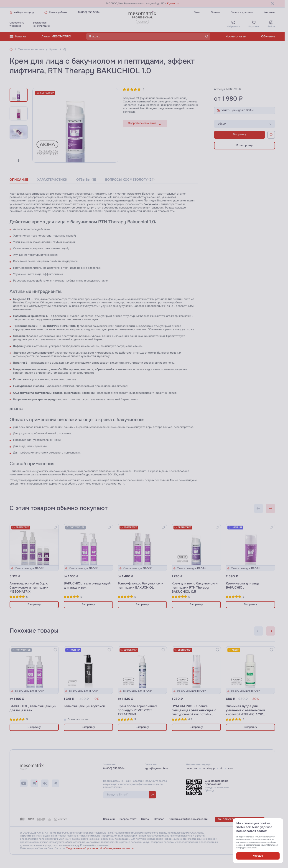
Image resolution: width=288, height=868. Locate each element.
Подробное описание (145, 124)
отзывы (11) (86, 180)
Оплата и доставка (242, 12)
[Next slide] (19, 160)
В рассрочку (245, 145)
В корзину (240, 134)
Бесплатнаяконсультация (41, 24)
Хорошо (258, 856)
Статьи (145, 819)
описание (19, 180)
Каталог (18, 36)
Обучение (268, 36)
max (231, 768)
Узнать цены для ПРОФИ (235, 110)
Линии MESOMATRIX (56, 36)
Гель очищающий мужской (84, 706)
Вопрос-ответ (128, 819)
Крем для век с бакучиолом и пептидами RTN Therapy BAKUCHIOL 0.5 (195, 587)
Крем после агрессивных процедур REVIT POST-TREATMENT (137, 710)
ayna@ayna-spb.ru (156, 768)
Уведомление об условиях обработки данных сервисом (100, 848)
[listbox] (245, 124)
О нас (197, 12)
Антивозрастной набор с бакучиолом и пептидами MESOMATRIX (29, 587)
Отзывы (215, 12)
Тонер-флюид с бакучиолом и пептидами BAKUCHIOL (140, 585)
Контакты (269, 12)
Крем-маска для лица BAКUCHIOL (243, 585)
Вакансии (109, 819)
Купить (173, 4)
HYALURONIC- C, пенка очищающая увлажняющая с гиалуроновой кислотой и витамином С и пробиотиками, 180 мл (195, 714)
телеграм (192, 768)
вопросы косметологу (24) (130, 180)
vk (221, 768)
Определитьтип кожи (17, 24)
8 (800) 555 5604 (89, 12)
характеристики (52, 180)
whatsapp (209, 768)
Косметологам (236, 36)
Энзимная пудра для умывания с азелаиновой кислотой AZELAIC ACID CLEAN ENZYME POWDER (246, 712)
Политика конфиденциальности (188, 819)
